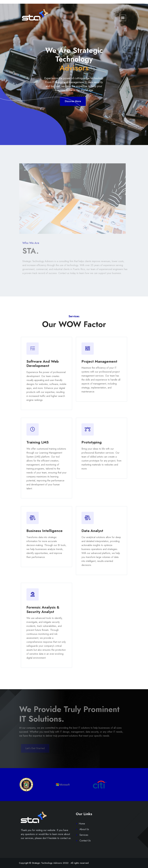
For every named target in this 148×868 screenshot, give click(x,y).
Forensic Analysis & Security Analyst (43, 609)
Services (83, 835)
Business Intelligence (44, 531)
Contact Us (85, 841)
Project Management (99, 361)
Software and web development (43, 364)
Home (82, 824)
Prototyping (92, 442)
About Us (84, 829)
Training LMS (38, 442)
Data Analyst (92, 531)
